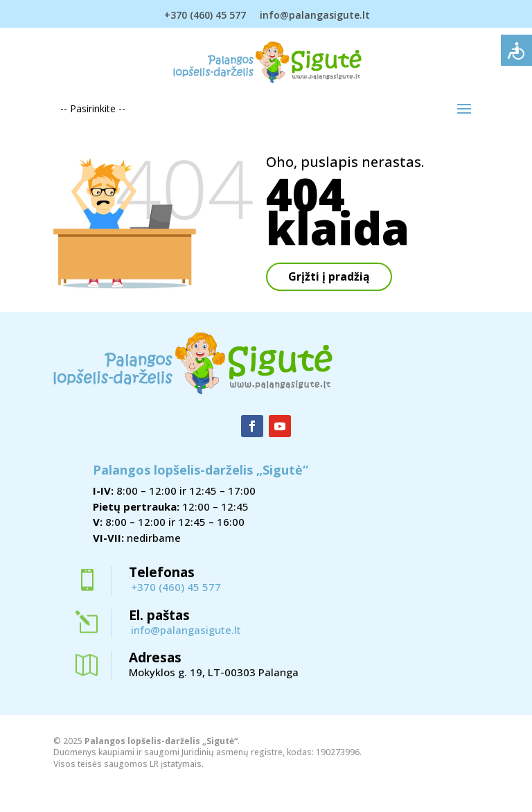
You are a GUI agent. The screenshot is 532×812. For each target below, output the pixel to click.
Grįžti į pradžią (329, 276)
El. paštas (159, 615)
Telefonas (162, 572)
